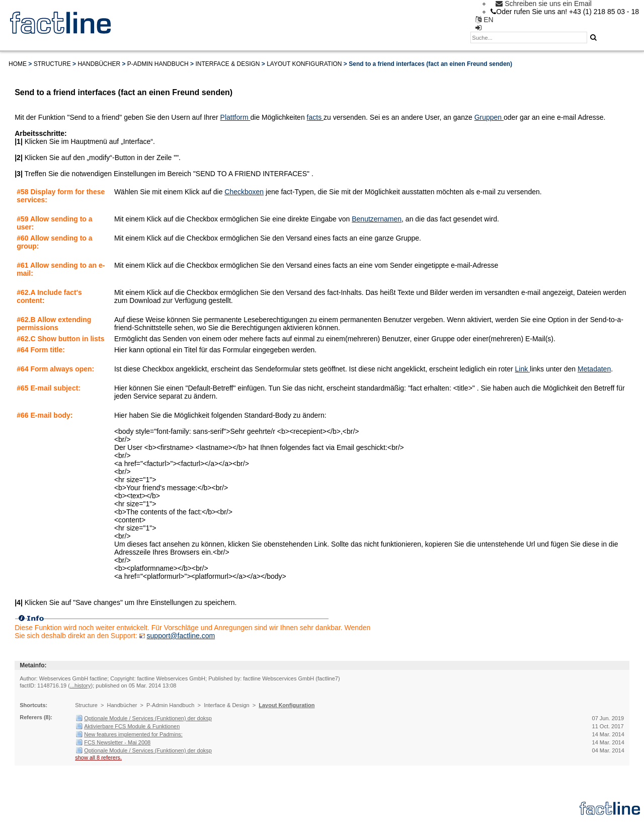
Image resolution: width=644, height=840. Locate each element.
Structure (52, 64)
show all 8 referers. (98, 757)
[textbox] (529, 37)
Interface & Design (227, 64)
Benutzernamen (377, 219)
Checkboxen (244, 192)
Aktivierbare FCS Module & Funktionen (132, 726)
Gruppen (489, 117)
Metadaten (594, 369)
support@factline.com (181, 636)
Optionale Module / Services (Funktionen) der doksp (148, 718)
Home (18, 64)
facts (315, 117)
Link (522, 369)
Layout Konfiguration (304, 64)
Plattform (235, 117)
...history (80, 685)
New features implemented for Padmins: (133, 734)
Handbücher (99, 64)
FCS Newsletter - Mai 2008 (117, 742)
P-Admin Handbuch (158, 64)
